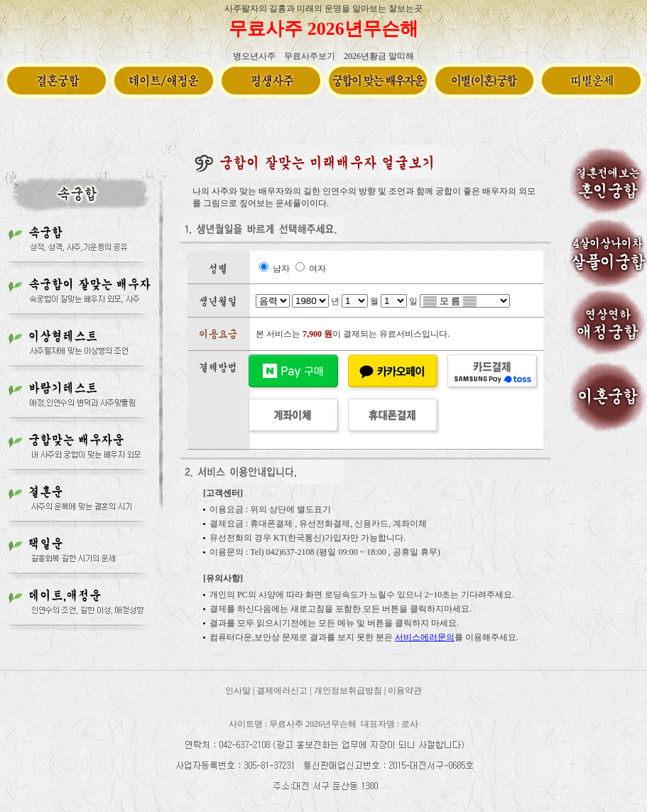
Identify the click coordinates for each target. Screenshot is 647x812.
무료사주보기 (310, 56)
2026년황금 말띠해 (379, 56)
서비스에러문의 (425, 637)
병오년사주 (254, 56)
